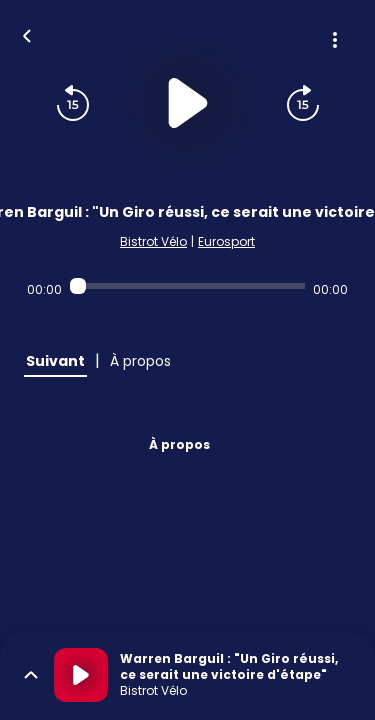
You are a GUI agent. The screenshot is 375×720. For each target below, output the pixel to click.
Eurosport (226, 241)
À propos (179, 444)
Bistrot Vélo (153, 241)
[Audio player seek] (187, 286)
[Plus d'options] (335, 40)
